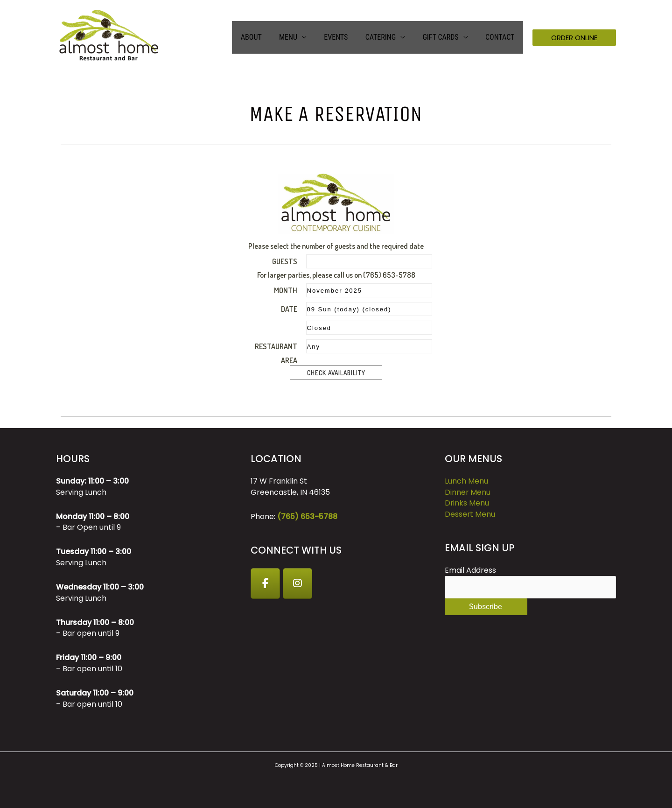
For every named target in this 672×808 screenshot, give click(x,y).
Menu (299, 37)
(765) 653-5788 (307, 516)
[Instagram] (298, 583)
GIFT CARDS (444, 37)
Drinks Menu (467, 503)
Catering (387, 37)
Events (345, 37)
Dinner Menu (468, 492)
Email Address (470, 571)
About (265, 37)
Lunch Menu (466, 481)
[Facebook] (266, 583)
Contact (501, 37)
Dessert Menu (470, 514)
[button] (574, 38)
